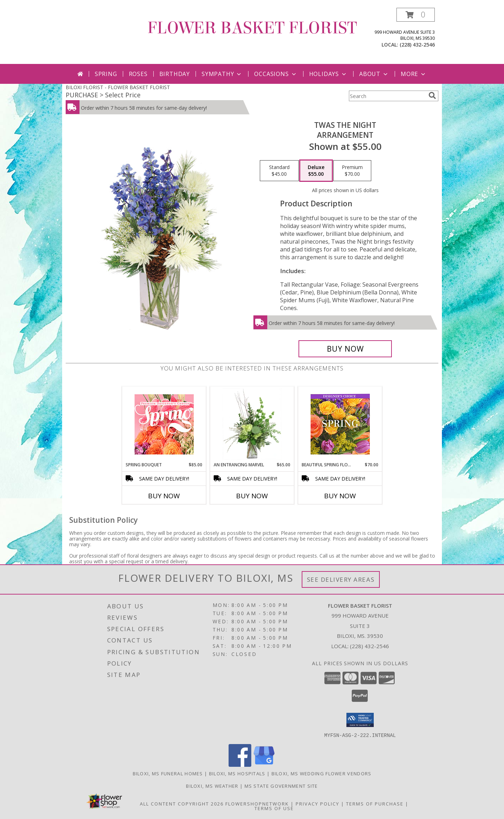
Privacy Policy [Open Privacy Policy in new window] (317, 803)
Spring (106, 74)
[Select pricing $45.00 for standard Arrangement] (279, 171)
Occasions (276, 74)
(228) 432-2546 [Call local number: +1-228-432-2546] (417, 45)
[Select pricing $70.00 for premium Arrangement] (352, 171)
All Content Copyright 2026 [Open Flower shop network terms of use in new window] (182, 803)
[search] (432, 96)
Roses (138, 74)
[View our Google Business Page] (264, 764)
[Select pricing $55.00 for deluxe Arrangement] (316, 171)
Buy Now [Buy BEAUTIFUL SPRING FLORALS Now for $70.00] (340, 496)
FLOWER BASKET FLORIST (252, 28)
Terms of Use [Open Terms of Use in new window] (274, 808)
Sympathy (222, 74)
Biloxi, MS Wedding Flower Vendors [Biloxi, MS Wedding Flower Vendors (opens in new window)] (322, 773)
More (414, 74)
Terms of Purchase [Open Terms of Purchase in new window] (375, 803)
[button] (416, 15)
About (374, 74)
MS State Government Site (281, 786)
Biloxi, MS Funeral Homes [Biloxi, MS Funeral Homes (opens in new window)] (168, 773)
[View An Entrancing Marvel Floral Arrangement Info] (252, 424)
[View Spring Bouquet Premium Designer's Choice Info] (164, 424)
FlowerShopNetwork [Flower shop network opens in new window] (257, 803)
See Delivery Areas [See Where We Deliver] (341, 579)
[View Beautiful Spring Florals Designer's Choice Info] (340, 424)
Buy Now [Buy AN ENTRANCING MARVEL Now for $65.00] (252, 496)
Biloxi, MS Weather (212, 786)
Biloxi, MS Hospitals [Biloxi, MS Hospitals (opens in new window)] (237, 773)
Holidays (328, 74)
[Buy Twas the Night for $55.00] (345, 349)
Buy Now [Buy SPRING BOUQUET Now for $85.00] (164, 496)
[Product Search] (387, 96)
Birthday (175, 74)
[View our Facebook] (240, 764)
